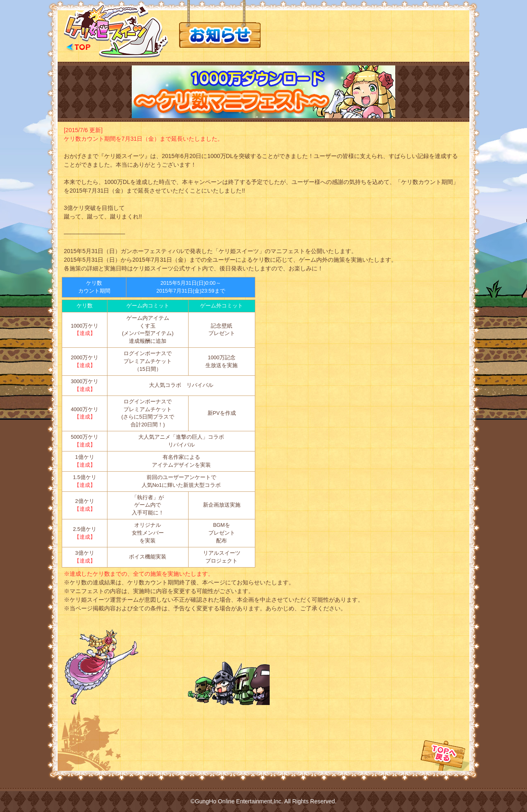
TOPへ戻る (445, 740)
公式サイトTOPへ (116, 31)
